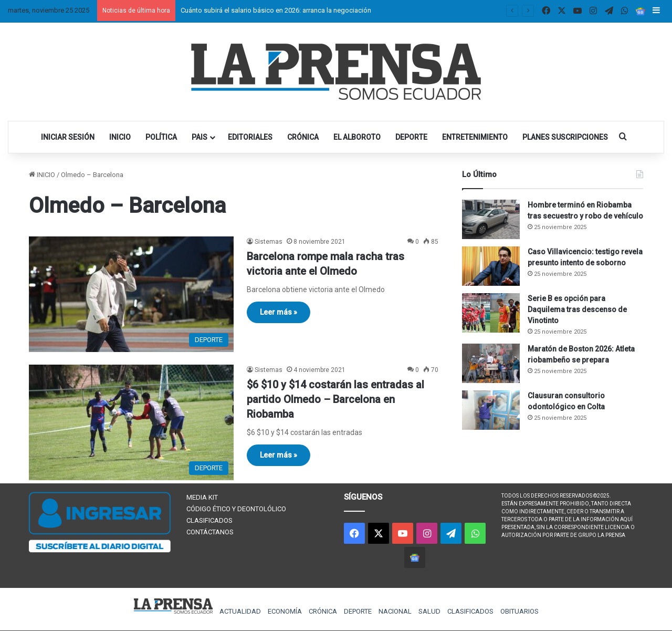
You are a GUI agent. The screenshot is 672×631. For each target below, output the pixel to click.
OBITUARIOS (519, 611)
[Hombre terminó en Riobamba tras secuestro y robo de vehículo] (491, 219)
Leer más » (279, 312)
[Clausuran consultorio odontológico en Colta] (491, 410)
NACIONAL (395, 611)
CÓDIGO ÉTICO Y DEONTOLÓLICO (236, 509)
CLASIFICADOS (209, 520)
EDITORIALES (250, 137)
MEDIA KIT (202, 497)
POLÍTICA (161, 137)
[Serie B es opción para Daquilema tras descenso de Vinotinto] (491, 313)
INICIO (120, 137)
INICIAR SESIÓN (68, 137)
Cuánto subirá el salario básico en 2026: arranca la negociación (276, 10)
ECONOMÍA (285, 611)
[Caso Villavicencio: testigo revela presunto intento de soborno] (491, 266)
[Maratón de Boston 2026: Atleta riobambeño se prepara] (491, 363)
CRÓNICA (303, 137)
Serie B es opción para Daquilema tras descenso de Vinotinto (577, 309)
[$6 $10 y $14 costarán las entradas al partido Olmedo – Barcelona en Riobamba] (131, 422)
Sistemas (269, 242)
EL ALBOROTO (357, 137)
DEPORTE (411, 137)
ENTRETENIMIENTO (475, 137)
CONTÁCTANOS (210, 532)
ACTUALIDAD (240, 611)
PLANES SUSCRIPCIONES (565, 137)
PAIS (199, 137)
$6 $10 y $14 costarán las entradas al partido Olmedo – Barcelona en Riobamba (335, 399)
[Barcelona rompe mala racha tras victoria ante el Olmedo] (131, 294)
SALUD (429, 611)
